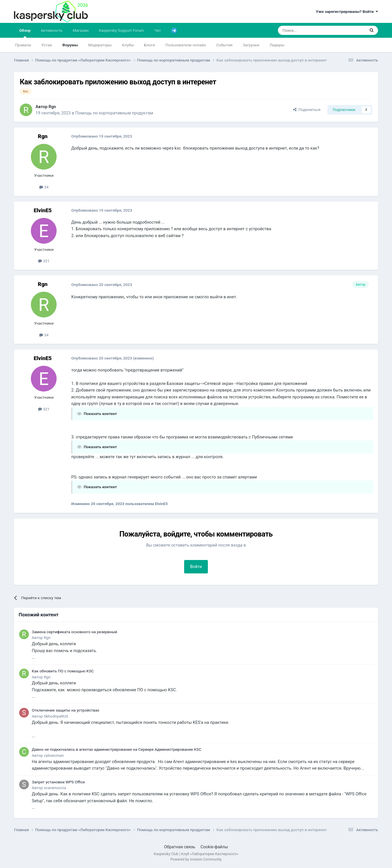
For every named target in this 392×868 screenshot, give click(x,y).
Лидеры (277, 45)
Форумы (70, 45)
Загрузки (251, 45)
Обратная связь (180, 847)
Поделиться (307, 110)
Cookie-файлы (214, 847)
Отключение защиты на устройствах (65, 710)
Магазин (80, 30)
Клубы (128, 45)
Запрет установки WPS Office (58, 782)
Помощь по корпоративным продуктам (114, 113)
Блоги (150, 45)
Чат (157, 30)
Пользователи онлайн (186, 45)
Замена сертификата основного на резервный (74, 632)
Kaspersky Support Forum (122, 30)
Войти (196, 567)
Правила (23, 45)
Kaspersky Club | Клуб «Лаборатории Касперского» (196, 854)
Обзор (25, 33)
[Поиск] (308, 30)
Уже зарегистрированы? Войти (347, 11)
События (224, 45)
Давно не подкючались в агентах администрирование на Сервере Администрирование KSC (117, 749)
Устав (46, 45)
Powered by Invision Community (196, 859)
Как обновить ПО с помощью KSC (63, 671)
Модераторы (100, 45)
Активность (52, 30)
